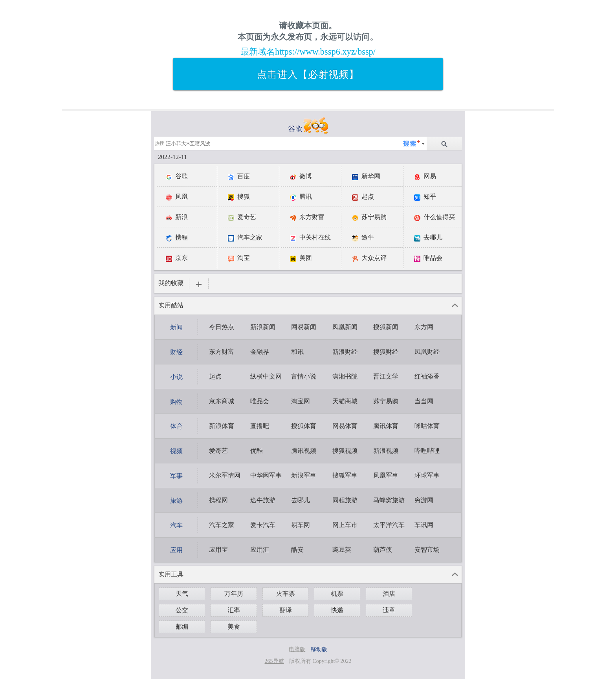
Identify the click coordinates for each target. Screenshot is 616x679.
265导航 (274, 661)
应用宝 (218, 550)
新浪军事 (304, 475)
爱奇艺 (218, 451)
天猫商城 (345, 401)
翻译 (286, 610)
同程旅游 (345, 500)
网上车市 (345, 525)
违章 (389, 610)
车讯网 (424, 525)
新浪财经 (345, 352)
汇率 (234, 610)
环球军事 (427, 475)
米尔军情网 (225, 475)
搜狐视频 (345, 451)
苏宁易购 (386, 401)
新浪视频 (386, 451)
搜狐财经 (386, 352)
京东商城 (222, 401)
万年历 (234, 594)
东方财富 (222, 352)
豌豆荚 (342, 550)
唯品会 (260, 401)
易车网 (301, 525)
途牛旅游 (263, 500)
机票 (337, 594)
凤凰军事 (386, 475)
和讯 (297, 352)
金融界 (260, 352)
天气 (182, 594)
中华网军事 (266, 475)
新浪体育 (222, 426)
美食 (234, 627)
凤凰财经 (427, 352)
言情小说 (304, 376)
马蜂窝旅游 (389, 500)
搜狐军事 (345, 475)
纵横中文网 (266, 376)
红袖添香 (427, 376)
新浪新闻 (263, 327)
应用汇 (260, 550)
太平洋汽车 (389, 525)
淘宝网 (301, 401)
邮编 (182, 627)
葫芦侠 (383, 550)
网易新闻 (304, 327)
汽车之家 (222, 525)
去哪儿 (301, 500)
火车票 (286, 594)
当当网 (424, 401)
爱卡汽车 (263, 525)
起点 (215, 376)
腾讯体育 (386, 426)
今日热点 (222, 327)
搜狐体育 (304, 426)
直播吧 (260, 426)
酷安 (297, 550)
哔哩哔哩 (427, 451)
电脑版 (297, 649)
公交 (182, 610)
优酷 (257, 451)
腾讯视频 (304, 451)
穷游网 (424, 500)
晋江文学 (386, 376)
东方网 (424, 327)
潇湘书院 (345, 376)
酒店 (389, 594)
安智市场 (427, 550)
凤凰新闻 (345, 327)
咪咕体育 (427, 426)
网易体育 (345, 426)
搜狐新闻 (386, 327)
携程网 (218, 500)
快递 (337, 610)
